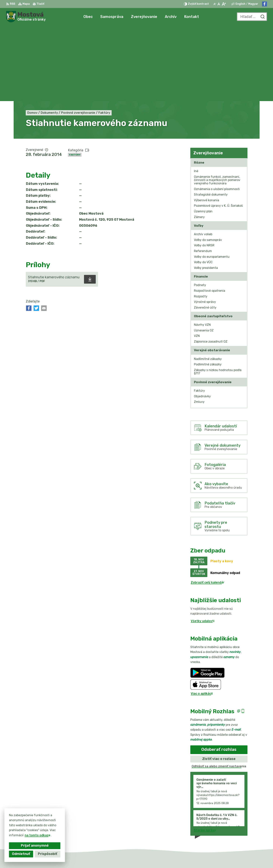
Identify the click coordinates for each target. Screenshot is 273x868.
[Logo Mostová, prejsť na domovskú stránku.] (26, 17)
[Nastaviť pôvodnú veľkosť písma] (219, 4)
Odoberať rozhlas (219, 674)
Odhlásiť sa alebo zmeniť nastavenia (219, 690)
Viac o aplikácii (202, 618)
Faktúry (75, 79)
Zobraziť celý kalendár (208, 507)
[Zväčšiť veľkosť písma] (224, 4)
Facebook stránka (240, 837)
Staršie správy (205, 754)
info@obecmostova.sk (243, 833)
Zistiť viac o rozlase (219, 683)
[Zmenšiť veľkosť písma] (215, 4)
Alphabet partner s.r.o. (143, 858)
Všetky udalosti (203, 545)
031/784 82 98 (237, 829)
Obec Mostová (198, 858)
